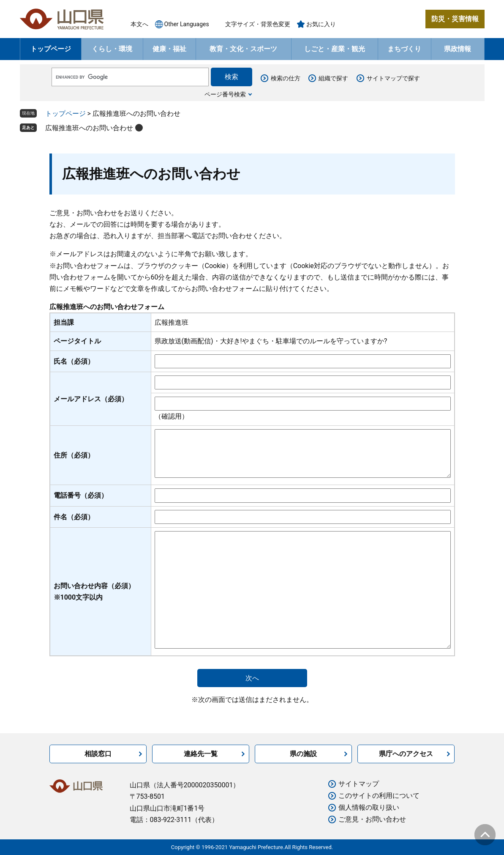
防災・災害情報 (455, 19)
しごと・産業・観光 (335, 49)
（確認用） (172, 416)
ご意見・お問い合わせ (372, 819)
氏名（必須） (74, 361)
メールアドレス (91, 399)
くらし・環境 (112, 49)
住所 (74, 455)
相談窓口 (98, 754)
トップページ (51, 49)
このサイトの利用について (379, 796)
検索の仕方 (286, 78)
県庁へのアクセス (406, 754)
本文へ (139, 24)
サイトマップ (359, 784)
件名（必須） (74, 517)
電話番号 (81, 495)
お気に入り (321, 24)
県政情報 (458, 49)
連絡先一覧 (201, 754)
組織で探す (333, 78)
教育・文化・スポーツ (243, 49)
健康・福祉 (169, 49)
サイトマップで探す (393, 78)
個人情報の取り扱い (369, 807)
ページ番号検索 (225, 94)
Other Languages (187, 24)
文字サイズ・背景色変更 (258, 24)
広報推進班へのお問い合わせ (89, 128)
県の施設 (303, 754)
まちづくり (404, 49)
